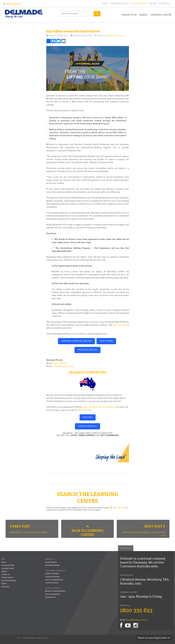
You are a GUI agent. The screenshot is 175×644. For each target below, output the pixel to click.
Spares (143, 15)
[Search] (97, 14)
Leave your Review (52, 577)
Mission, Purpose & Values (55, 591)
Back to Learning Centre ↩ (154, 638)
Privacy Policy (50, 597)
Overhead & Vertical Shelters (76, 341)
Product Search (7, 578)
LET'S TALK (88, 417)
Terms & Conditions (52, 594)
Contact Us (165, 4)
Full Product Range (9, 581)
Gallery (153, 4)
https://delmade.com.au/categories (99, 407)
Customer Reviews (52, 574)
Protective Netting (87, 350)
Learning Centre (139, 4)
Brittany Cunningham (115, 36)
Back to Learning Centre (87, 531)
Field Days (5, 587)
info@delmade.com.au (63, 366)
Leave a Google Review (54, 580)
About (105, 4)
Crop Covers (106, 341)
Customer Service (52, 583)
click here (120, 508)
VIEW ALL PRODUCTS (87, 426)
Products (129, 15)
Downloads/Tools (120, 4)
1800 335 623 (13, 4)
